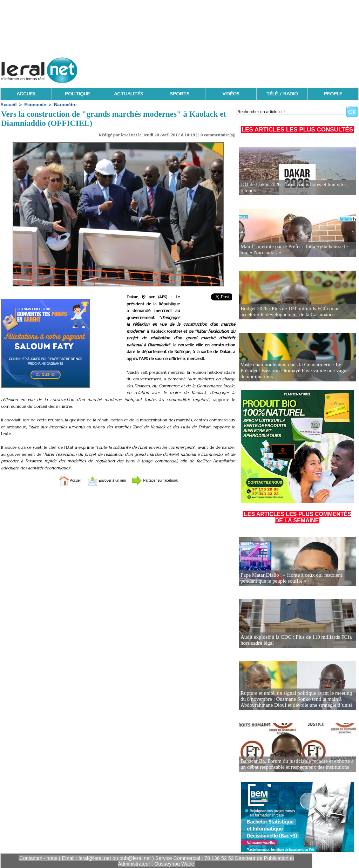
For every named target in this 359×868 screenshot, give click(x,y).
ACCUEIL (26, 94)
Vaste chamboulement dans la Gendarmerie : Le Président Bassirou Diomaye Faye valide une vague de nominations (297, 374)
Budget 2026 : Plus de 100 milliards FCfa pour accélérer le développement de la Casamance (296, 312)
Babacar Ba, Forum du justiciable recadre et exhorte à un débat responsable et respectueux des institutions (296, 764)
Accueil (8, 105)
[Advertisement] (231, 68)
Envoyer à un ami (101, 480)
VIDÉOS (231, 94)
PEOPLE (333, 94)
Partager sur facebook (165, 480)
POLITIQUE (77, 94)
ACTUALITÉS (128, 94)
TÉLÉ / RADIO (282, 94)
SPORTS (180, 94)
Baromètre (65, 105)
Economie (35, 105)
